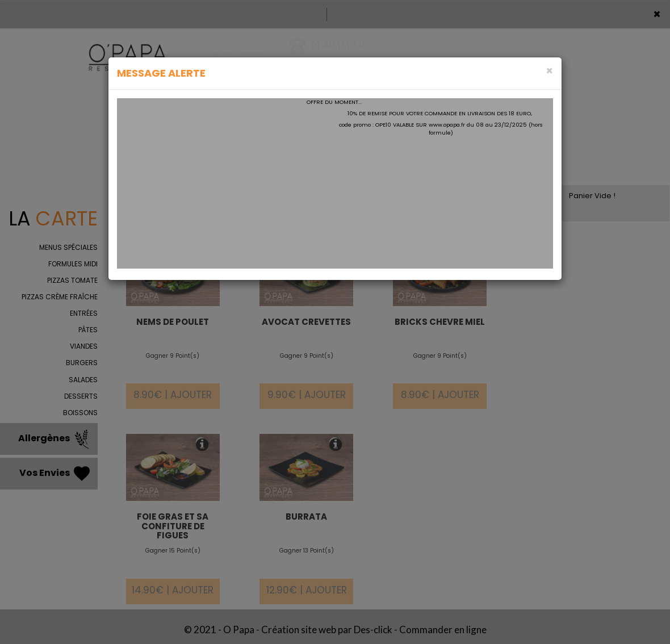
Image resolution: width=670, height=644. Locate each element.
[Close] (549, 71)
